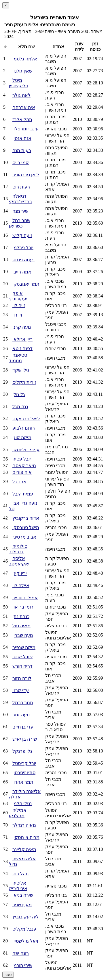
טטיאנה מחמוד (18, 358)
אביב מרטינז (24, 537)
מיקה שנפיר (24, 647)
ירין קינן (20, 573)
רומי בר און (23, 607)
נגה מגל (20, 407)
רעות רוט (21, 187)
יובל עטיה (22, 459)
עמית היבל (23, 494)
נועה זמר (21, 715)
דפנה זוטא (22, 348)
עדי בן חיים (23, 727)
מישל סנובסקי (26, 527)
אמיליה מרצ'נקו (18, 813)
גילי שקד (21, 370)
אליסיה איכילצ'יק (18, 886)
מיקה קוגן (22, 438)
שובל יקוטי (22, 657)
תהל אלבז (22, 120)
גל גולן (19, 394)
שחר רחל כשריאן (20, 223)
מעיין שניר (22, 905)
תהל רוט (21, 874)
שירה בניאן (23, 895)
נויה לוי (19, 305)
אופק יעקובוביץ (18, 296)
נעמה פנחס (23, 260)
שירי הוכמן (22, 965)
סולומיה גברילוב (18, 549)
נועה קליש (22, 235)
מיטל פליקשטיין (19, 83)
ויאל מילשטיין (25, 941)
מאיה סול (21, 626)
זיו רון (17, 315)
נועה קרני (22, 327)
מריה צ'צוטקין (26, 837)
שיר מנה (20, 211)
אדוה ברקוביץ (26, 518)
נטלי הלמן (22, 804)
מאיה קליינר (24, 849)
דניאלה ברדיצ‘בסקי (20, 199)
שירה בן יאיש (25, 739)
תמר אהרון (23, 782)
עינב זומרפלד (25, 129)
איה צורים (22, 472)
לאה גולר (21, 95)
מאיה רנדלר (24, 825)
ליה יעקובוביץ (25, 917)
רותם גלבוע (24, 428)
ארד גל (19, 482)
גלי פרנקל (22, 751)
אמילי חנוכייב (25, 598)
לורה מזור (22, 678)
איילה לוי (21, 586)
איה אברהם (24, 107)
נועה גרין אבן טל (23, 506)
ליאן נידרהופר (26, 175)
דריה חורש (22, 666)
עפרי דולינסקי (26, 450)
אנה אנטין (22, 138)
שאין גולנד (22, 71)
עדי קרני (21, 690)
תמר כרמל (23, 703)
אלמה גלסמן (25, 59)
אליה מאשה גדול (22, 861)
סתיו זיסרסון (24, 773)
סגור (8, 975)
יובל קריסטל (24, 763)
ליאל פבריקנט (26, 419)
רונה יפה (21, 953)
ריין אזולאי (22, 339)
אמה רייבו (22, 272)
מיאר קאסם (24, 466)
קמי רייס (21, 163)
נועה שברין (23, 635)
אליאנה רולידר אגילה (25, 794)
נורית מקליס (24, 382)
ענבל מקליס (24, 929)
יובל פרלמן (23, 248)
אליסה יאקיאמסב (19, 561)
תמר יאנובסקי (26, 284)
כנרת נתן (21, 616)
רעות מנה (22, 150)
